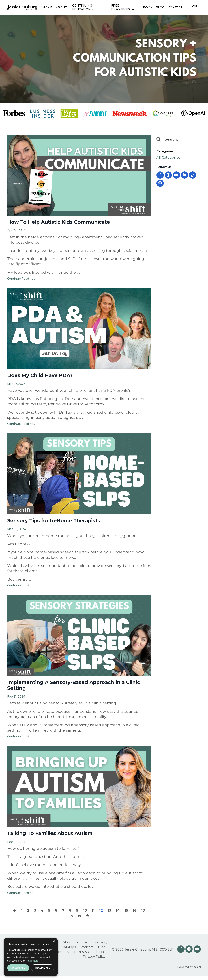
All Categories (170, 158)
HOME (47, 8)
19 (80, 920)
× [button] (54, 942)
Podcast (87, 951)
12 (101, 915)
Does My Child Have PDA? (43, 377)
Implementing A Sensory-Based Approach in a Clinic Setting (73, 688)
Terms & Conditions (90, 956)
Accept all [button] (18, 968)
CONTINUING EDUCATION (83, 8)
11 (93, 915)
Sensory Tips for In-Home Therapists (59, 523)
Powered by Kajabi (189, 971)
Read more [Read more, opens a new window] (33, 961)
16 (136, 915)
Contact (84, 947)
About (68, 947)
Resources (61, 956)
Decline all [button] (43, 968)
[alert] (31, 957)
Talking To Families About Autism (55, 837)
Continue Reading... (21, 279)
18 (71, 920)
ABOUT (61, 8)
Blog (102, 951)
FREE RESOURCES (123, 8)
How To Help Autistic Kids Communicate (65, 222)
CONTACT (175, 8)
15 (128, 915)
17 (145, 915)
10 (85, 915)
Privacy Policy (94, 960)
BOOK (148, 8)
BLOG (160, 8)
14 (119, 915)
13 (110, 915)
